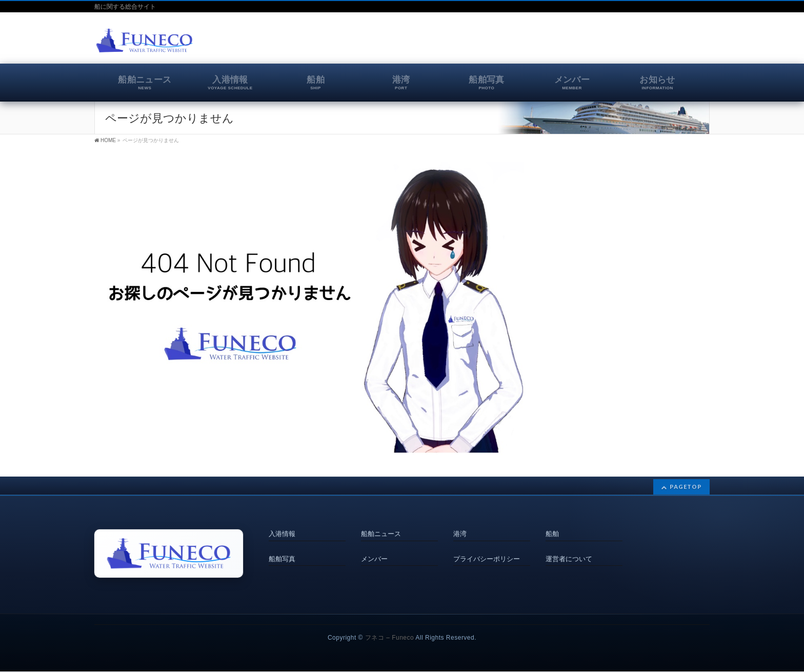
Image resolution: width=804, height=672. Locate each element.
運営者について (569, 557)
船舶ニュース (381, 533)
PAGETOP (686, 487)
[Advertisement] (590, 43)
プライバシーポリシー (487, 557)
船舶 (552, 533)
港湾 (460, 533)
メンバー (374, 557)
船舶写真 (282, 557)
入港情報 (282, 533)
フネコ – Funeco (389, 638)
